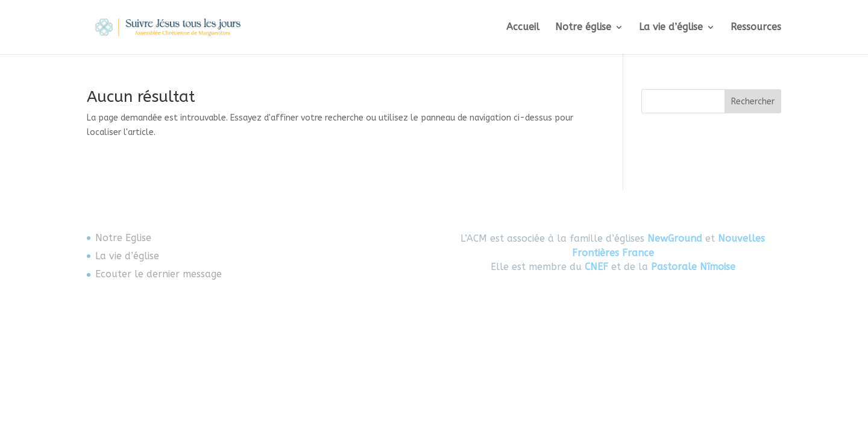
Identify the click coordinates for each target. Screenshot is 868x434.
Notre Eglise (123, 238)
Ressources (756, 28)
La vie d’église (671, 28)
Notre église (583, 28)
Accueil (523, 28)
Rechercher (753, 102)
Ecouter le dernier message (159, 274)
